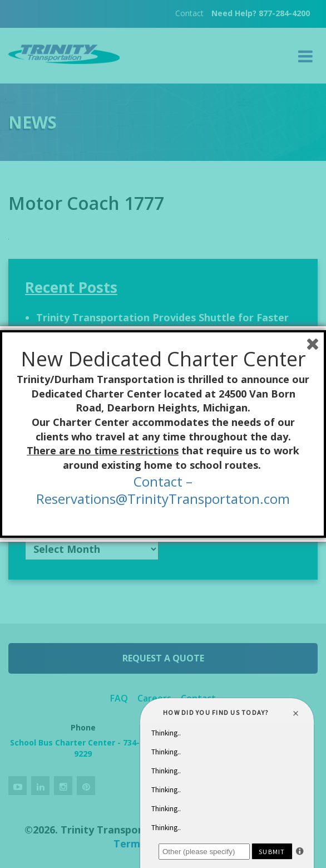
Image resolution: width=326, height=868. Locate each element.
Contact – (163, 481)
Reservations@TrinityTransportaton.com (163, 499)
